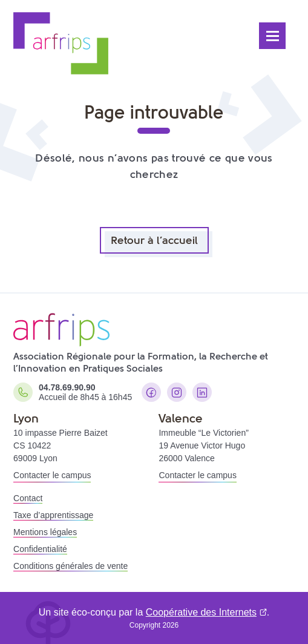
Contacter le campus (52, 475)
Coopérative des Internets (201, 612)
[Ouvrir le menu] (272, 36)
